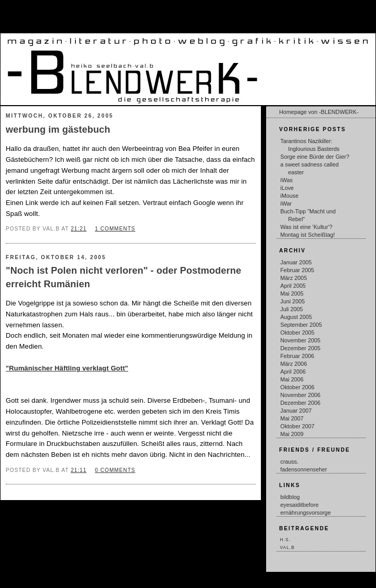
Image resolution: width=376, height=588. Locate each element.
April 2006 (293, 372)
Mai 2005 (292, 293)
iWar (286, 203)
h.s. (285, 540)
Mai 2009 (292, 434)
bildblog (290, 497)
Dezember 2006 (300, 403)
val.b (287, 547)
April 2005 (293, 286)
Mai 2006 (292, 379)
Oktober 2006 (297, 387)
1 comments (115, 229)
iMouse (289, 196)
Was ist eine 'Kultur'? (306, 227)
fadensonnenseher (304, 469)
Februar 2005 (297, 270)
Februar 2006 (297, 356)
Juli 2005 (291, 309)
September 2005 (301, 325)
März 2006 (293, 364)
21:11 (79, 470)
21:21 (79, 229)
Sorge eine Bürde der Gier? (315, 157)
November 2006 (300, 395)
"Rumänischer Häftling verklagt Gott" (67, 368)
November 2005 (300, 340)
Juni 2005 (292, 301)
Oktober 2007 (297, 426)
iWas (286, 180)
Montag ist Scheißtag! (308, 235)
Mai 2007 (292, 418)
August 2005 (296, 317)
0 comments (115, 470)
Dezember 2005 (300, 348)
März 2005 (293, 278)
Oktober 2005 (297, 333)
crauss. (289, 462)
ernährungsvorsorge (305, 513)
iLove (287, 188)
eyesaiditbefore (299, 505)
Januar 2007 (296, 411)
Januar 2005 (296, 262)
